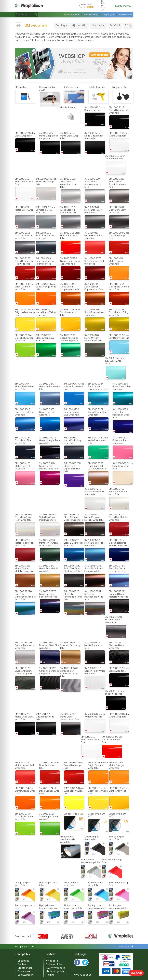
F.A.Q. (128, 25)
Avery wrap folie (56, 968)
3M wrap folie (54, 964)
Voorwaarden (25, 975)
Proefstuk (115, 25)
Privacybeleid (25, 971)
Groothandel (25, 968)
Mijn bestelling (80, 25)
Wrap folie (52, 961)
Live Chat (136, 973)
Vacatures (23, 961)
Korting (50, 975)
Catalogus (61, 25)
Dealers (22, 964)
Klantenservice (123, 6)
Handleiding (99, 25)
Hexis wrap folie (55, 971)
